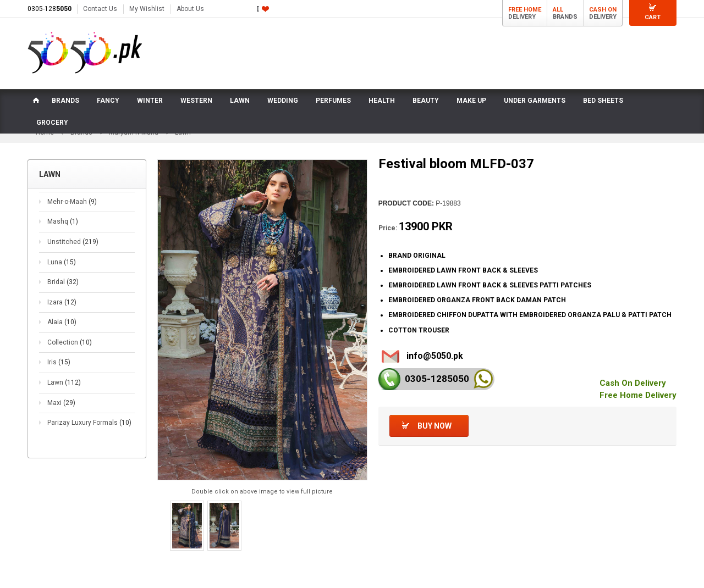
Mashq (63, 221)
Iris (59, 362)
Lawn (64, 382)
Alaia (62, 322)
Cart (653, 17)
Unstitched (73, 242)
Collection (70, 342)
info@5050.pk (435, 356)
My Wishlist (147, 9)
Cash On (603, 10)
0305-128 (50, 9)
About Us (190, 9)
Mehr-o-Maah (72, 202)
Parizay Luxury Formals (89, 423)
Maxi (61, 403)
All (558, 10)
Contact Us (100, 9)
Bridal (63, 282)
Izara (62, 302)
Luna (62, 262)
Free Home (525, 10)
